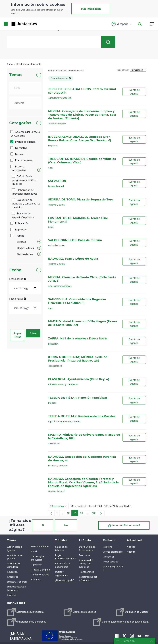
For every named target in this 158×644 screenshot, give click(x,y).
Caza (51, 168)
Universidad (54, 443)
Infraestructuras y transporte (63, 384)
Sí (43, 525)
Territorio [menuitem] (36, 565)
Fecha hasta (18, 299)
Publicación (20, 223)
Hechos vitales (25, 248)
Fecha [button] (15, 270)
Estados (21, 242)
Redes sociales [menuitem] (110, 562)
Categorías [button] (20, 123)
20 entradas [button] (59, 507)
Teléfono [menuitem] (108, 547)
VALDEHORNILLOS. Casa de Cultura (75, 240)
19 (76, 514)
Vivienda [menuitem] (36, 579)
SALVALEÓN (57, 181)
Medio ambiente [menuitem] (40, 546)
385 (95, 514)
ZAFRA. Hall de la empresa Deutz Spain (78, 339)
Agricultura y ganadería (60, 98)
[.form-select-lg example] (25, 88)
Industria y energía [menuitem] (17, 582)
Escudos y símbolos (58, 466)
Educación (53, 344)
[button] (122, 24)
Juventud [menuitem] (12, 595)
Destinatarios (25, 254)
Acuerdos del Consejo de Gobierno (25, 134)
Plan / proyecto (22, 160)
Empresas (53, 146)
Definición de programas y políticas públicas (25, 180)
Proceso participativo (18, 168)
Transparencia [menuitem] (86, 572)
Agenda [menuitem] (131, 552)
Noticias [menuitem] (131, 547)
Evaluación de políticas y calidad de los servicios (26, 204)
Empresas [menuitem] (12, 577)
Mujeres (52, 403)
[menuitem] (25, 612)
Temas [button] (16, 75)
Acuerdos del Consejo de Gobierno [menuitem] (86, 563)
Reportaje (19, 229)
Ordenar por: (123, 70)
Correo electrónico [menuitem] (113, 552)
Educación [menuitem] (12, 572)
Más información (91, 9)
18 (69, 514)
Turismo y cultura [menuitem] (40, 575)
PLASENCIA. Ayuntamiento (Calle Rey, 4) (79, 379)
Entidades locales (57, 245)
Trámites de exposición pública (23, 215)
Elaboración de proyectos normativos (25, 192)
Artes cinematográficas (60, 286)
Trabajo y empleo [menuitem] (40, 570)
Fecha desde (18, 279)
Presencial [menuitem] (108, 557)
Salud (51, 227)
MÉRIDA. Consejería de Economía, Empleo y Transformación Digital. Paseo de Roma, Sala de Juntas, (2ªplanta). (82, 115)
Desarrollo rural (56, 186)
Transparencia (55, 366)
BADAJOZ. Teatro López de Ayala (73, 259)
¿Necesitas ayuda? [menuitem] (64, 580)
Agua (51, 308)
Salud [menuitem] (34, 551)
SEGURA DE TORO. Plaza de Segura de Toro (81, 200)
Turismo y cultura (57, 205)
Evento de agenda (23, 142)
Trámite (18, 236)
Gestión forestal (56, 491)
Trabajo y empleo (57, 123)
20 (82, 514)
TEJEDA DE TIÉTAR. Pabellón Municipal (78, 398)
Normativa (19, 148)
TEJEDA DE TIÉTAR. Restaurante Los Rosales (82, 416)
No (66, 525)
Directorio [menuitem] (84, 555)
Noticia (17, 154)
